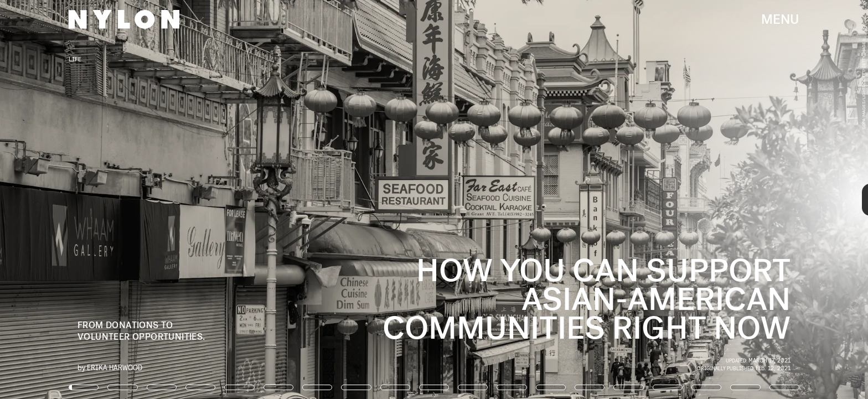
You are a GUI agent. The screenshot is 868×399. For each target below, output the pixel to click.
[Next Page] (577, 199)
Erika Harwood (115, 367)
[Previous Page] (143, 199)
